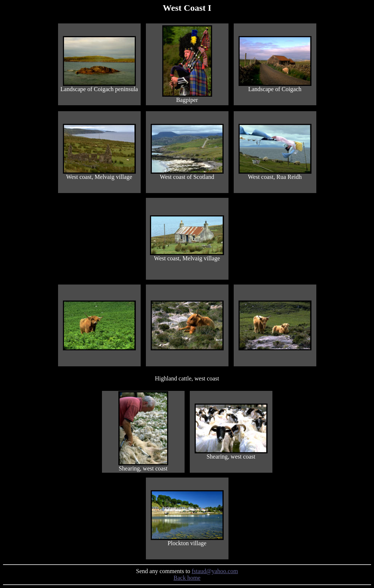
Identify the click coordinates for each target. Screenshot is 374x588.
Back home (187, 578)
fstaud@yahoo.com (215, 571)
